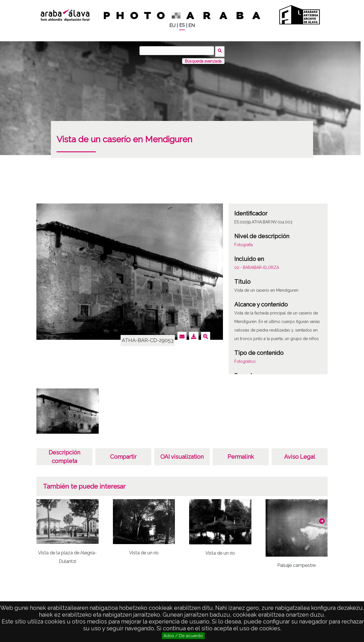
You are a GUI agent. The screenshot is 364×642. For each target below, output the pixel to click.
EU (172, 25)
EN (192, 25)
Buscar (221, 50)
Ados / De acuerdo (183, 636)
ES (182, 25)
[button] (322, 519)
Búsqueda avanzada (203, 59)
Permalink (241, 455)
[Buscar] (178, 51)
